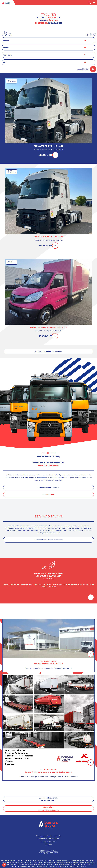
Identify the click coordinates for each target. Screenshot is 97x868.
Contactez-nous (49, 495)
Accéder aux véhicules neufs (48, 488)
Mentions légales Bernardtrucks (49, 836)
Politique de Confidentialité (49, 839)
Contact (48, 844)
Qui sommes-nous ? (48, 841)
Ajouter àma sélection (12, 81)
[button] (4, 865)
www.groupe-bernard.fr (49, 853)
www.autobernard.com (49, 850)
